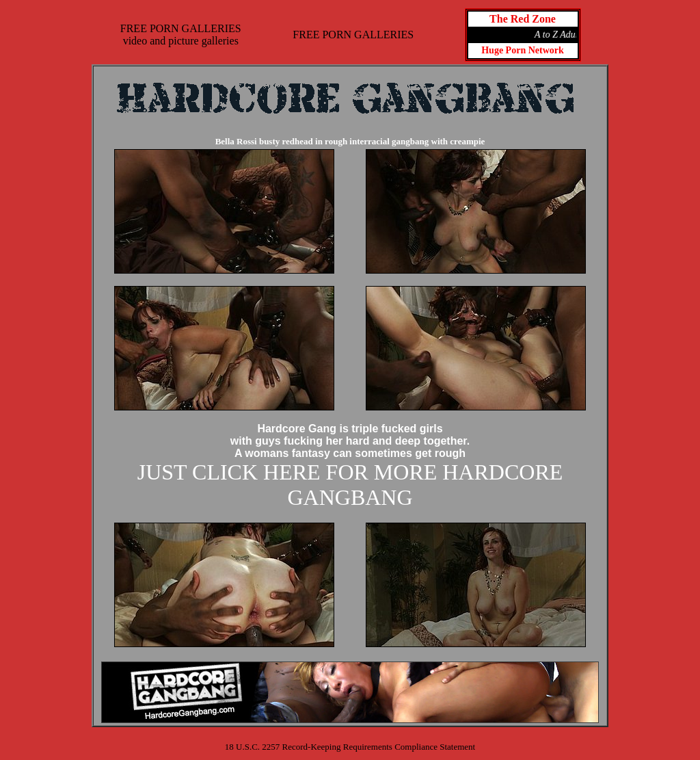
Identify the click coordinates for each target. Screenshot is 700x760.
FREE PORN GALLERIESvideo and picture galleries (181, 35)
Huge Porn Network (523, 50)
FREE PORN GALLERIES (353, 35)
